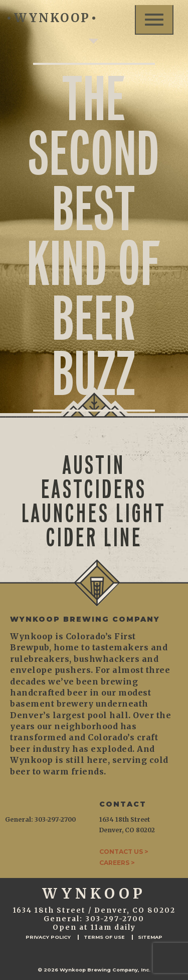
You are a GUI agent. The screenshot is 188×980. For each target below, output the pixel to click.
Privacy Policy (48, 937)
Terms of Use (104, 937)
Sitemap (150, 937)
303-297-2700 (115, 919)
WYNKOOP (51, 18)
